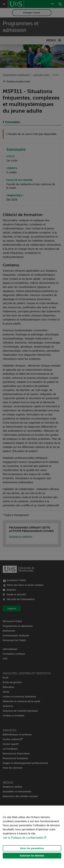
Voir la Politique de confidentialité (23, 838)
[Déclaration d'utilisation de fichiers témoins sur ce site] (32, 837)
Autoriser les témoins (32, 856)
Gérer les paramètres (32, 848)
